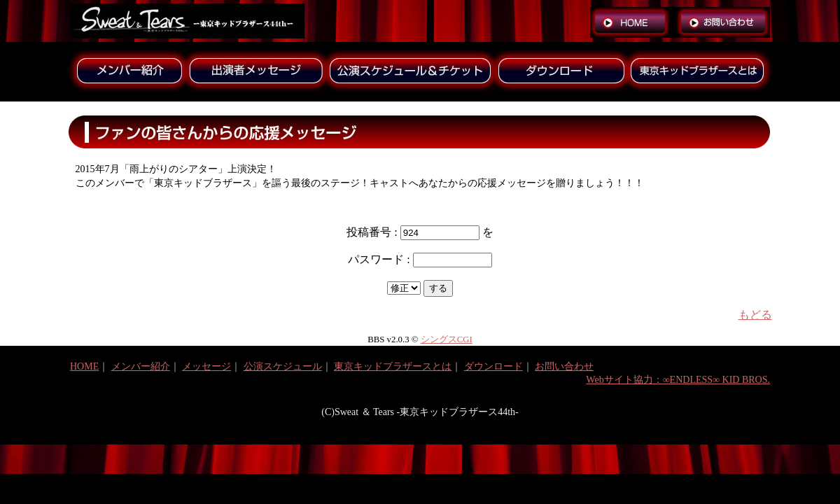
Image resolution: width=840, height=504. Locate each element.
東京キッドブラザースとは (393, 366)
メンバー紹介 (141, 366)
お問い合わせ (564, 366)
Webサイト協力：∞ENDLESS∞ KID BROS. (678, 380)
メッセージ (206, 366)
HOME (84, 366)
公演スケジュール (283, 366)
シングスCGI (447, 339)
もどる (755, 315)
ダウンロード (493, 366)
